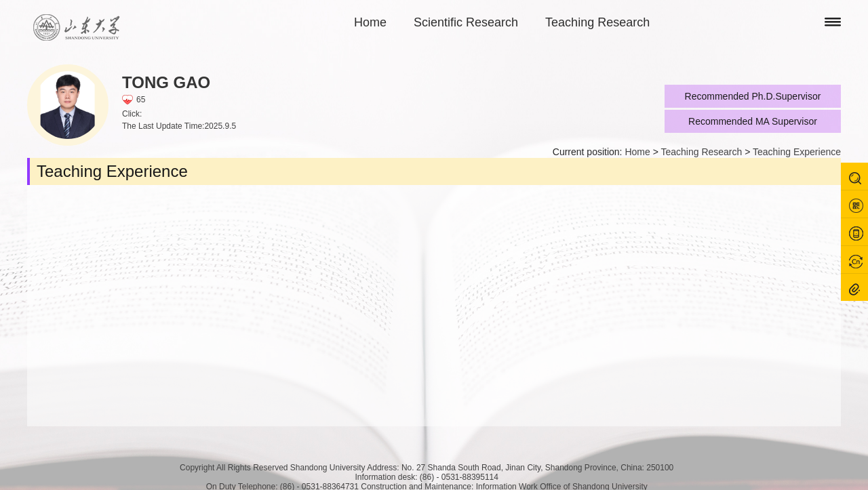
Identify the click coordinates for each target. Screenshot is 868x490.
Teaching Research (597, 22)
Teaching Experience (797, 152)
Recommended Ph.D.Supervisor (753, 96)
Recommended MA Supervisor (753, 121)
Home (370, 22)
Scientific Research (466, 22)
